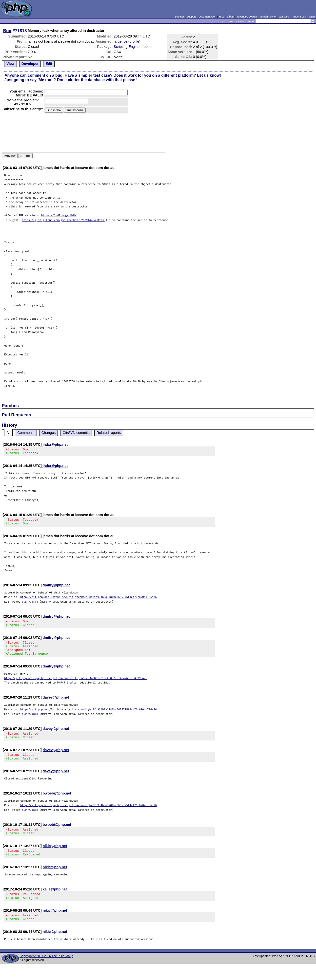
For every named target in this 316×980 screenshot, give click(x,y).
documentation (207, 17)
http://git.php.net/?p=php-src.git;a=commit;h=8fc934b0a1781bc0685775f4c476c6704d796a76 (89, 600)
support (191, 17)
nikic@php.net (55, 858)
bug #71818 (30, 604)
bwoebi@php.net (57, 804)
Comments (26, 433)
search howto (268, 17)
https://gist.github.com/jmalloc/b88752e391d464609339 (64, 220)
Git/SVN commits (76, 433)
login (312, 17)
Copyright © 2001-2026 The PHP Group (46, 972)
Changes (49, 433)
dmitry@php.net (56, 588)
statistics (284, 17)
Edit (49, 64)
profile (134, 41)
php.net (179, 17)
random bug (299, 17)
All (8, 433)
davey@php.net (56, 705)
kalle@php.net (55, 903)
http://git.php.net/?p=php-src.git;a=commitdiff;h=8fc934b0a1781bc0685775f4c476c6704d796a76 (76, 685)
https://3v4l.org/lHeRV (59, 215)
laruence (121, 41)
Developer (30, 64)
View (10, 64)
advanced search (247, 17)
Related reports (109, 433)
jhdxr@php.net (55, 444)
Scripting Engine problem (134, 47)
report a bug (226, 17)
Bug (7, 31)
